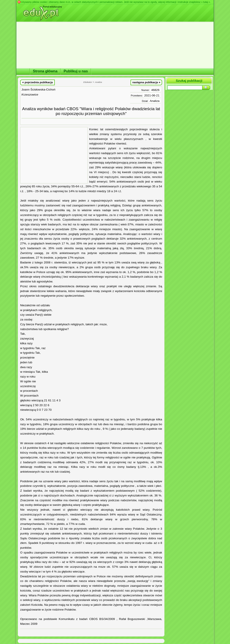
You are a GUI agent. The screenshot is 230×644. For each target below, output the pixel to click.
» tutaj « (205, 2)
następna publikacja (146, 82)
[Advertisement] (54, 155)
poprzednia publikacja (37, 82)
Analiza (155, 101)
